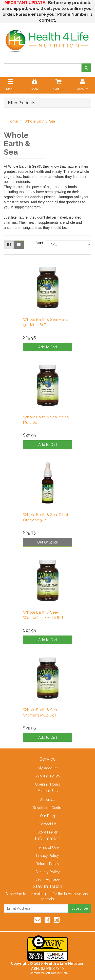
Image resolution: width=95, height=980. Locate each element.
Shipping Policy (48, 776)
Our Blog (48, 816)
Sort (39, 243)
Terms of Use (48, 847)
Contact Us (48, 824)
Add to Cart (48, 347)
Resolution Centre (48, 808)
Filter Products (22, 103)
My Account (48, 768)
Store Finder (48, 832)
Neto (64, 973)
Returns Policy (48, 864)
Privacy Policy (48, 856)
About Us (48, 800)
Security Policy (48, 872)
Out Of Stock (48, 542)
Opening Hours (48, 784)
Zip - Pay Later (48, 880)
